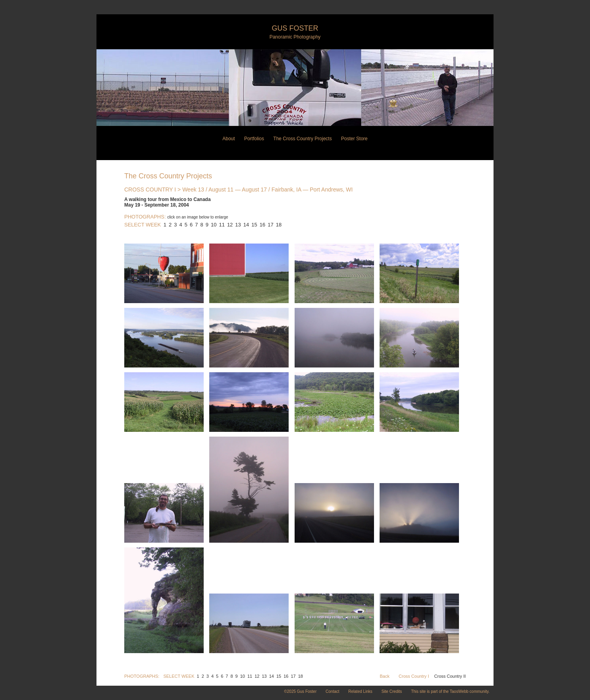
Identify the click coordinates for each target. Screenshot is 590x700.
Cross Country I (414, 676)
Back (385, 676)
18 (279, 225)
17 (270, 225)
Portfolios (254, 139)
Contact (332, 691)
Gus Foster (295, 28)
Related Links (360, 691)
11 (222, 225)
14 (246, 225)
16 (262, 225)
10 (214, 225)
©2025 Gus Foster (300, 691)
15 (254, 225)
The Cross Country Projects (302, 139)
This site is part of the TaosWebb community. (450, 691)
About (228, 139)
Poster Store (354, 139)
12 (230, 225)
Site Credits (392, 691)
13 (238, 225)
